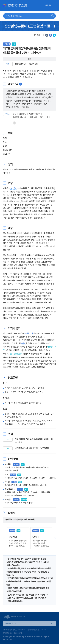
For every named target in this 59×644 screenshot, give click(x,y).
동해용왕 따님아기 (20, 117)
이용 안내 (48, 5)
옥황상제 (34, 117)
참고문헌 (7, 154)
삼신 (14, 114)
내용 (5, 146)
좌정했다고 (52, 347)
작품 (14, 44)
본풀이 (23, 343)
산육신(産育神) (15, 354)
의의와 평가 (8, 150)
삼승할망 (23, 114)
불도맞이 (14, 188)
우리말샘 (18, 442)
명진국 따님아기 (36, 114)
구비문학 (7, 44)
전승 (5, 142)
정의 (5, 138)
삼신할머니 (29, 333)
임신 (42, 117)
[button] (55, 538)
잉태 (48, 117)
